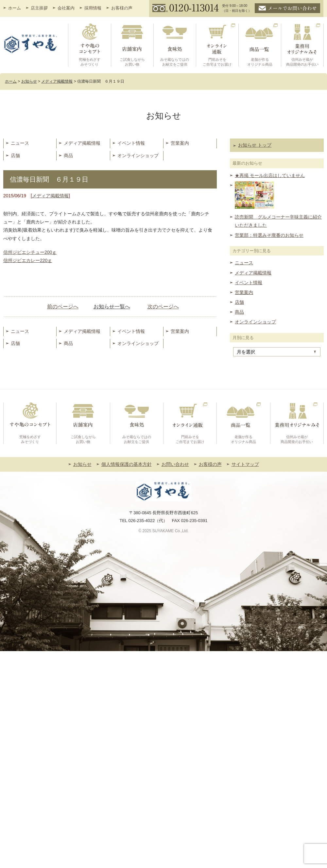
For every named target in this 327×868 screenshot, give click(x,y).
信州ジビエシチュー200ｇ (30, 252)
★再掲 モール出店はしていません (270, 175)
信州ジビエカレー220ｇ (28, 260)
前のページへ (63, 307)
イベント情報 (131, 143)
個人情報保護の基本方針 (127, 464)
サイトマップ (245, 464)
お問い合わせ (175, 464)
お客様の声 (122, 8)
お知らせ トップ (255, 145)
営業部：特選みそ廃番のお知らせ (269, 235)
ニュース (20, 143)
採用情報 (93, 8)
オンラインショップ (138, 156)
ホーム (15, 8)
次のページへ (163, 307)
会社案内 (66, 8)
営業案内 (180, 143)
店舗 (15, 156)
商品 (68, 156)
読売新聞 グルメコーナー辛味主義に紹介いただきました (278, 221)
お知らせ (82, 464)
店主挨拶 (39, 8)
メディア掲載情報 (82, 143)
